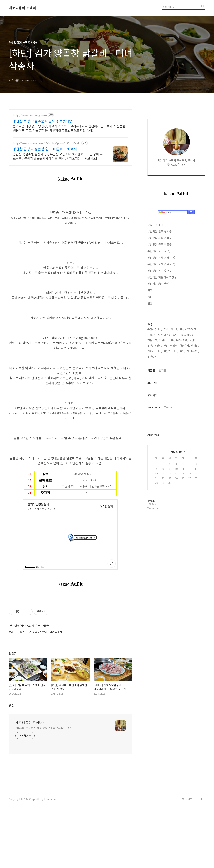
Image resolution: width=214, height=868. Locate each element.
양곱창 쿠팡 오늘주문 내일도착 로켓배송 (43, 121)
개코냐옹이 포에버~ (23, 8)
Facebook (154, 407)
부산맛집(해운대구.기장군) (163, 277)
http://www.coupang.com (30, 115)
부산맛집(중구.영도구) (160, 244)
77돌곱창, (153, 340)
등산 (150, 297)
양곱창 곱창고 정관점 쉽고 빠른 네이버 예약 (45, 149)
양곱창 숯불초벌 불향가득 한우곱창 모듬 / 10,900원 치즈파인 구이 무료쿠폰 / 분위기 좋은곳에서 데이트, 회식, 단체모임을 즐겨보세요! (58, 156)
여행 (150, 290)
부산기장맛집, (171, 351)
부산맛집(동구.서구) (159, 251)
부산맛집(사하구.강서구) (161, 258)
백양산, (195, 346)
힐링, (176, 335)
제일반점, (164, 340)
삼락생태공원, (171, 329)
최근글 (151, 370)
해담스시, (185, 346)
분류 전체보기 (155, 225)
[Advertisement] (70, 623)
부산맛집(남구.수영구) (160, 271)
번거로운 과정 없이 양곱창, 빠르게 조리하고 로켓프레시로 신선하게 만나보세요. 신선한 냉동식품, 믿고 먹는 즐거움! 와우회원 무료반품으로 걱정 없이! (69, 128)
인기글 (163, 370)
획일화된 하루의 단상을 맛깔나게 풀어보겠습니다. (43, 782)
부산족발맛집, (164, 335)
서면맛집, (194, 340)
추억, (182, 351)
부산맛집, (152, 357)
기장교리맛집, (187, 335)
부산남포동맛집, (188, 329)
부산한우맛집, (155, 346)
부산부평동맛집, (179, 340)
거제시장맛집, (155, 351)
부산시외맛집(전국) (158, 284)
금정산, (151, 335)
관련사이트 (186, 853)
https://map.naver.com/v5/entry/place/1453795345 (47, 143)
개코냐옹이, (193, 351)
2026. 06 (176, 452)
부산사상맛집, (171, 346)
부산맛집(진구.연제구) (160, 231)
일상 (150, 303)
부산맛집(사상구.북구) (160, 238)
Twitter (169, 407)
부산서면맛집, (155, 329)
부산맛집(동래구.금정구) (161, 264)
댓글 (11, 759)
